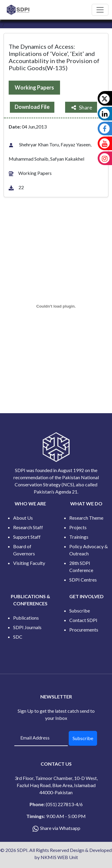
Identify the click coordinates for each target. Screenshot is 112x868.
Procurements (84, 630)
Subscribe (80, 611)
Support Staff (27, 537)
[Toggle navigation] (100, 10)
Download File (32, 107)
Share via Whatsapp (60, 828)
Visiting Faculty (29, 563)
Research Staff (28, 527)
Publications (26, 618)
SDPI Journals (27, 627)
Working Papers (34, 87)
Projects (78, 527)
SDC (18, 637)
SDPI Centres (83, 580)
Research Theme (86, 518)
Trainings (79, 537)
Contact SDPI (83, 620)
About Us (23, 518)
